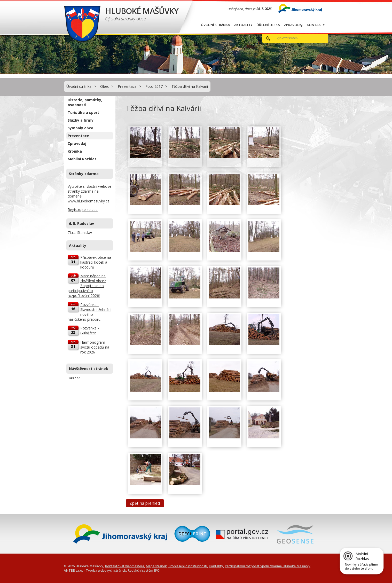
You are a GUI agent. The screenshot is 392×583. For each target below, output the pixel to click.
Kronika (75, 151)
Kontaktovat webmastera (124, 566)
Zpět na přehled (145, 503)
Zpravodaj (293, 25)
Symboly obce (80, 128)
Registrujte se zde (83, 210)
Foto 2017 (154, 86)
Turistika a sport (83, 112)
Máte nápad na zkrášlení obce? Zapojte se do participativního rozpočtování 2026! (87, 286)
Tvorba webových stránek (106, 570)
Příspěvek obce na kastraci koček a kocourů (96, 262)
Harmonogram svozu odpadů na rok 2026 (95, 347)
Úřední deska (268, 25)
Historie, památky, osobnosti (85, 102)
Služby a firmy (81, 120)
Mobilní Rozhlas (82, 159)
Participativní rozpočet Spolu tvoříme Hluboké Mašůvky (268, 566)
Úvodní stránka (215, 25)
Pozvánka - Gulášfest (90, 330)
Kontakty (316, 25)
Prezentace (127, 86)
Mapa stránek (156, 566)
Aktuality (243, 25)
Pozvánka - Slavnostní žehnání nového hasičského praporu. (89, 312)
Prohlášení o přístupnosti (188, 566)
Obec (105, 86)
